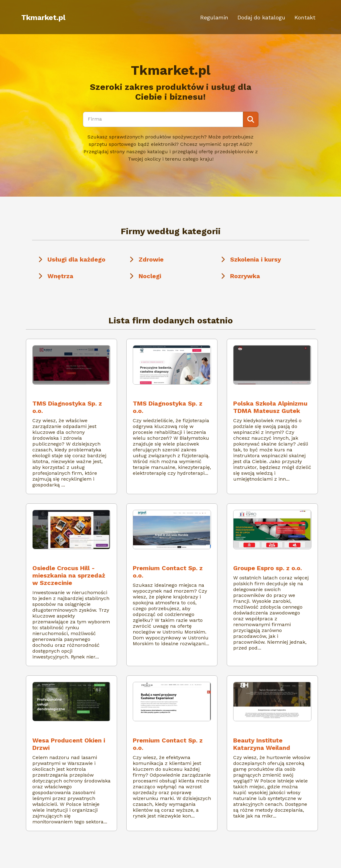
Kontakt (305, 17)
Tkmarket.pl (43, 18)
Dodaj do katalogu (261, 17)
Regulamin (214, 17)
